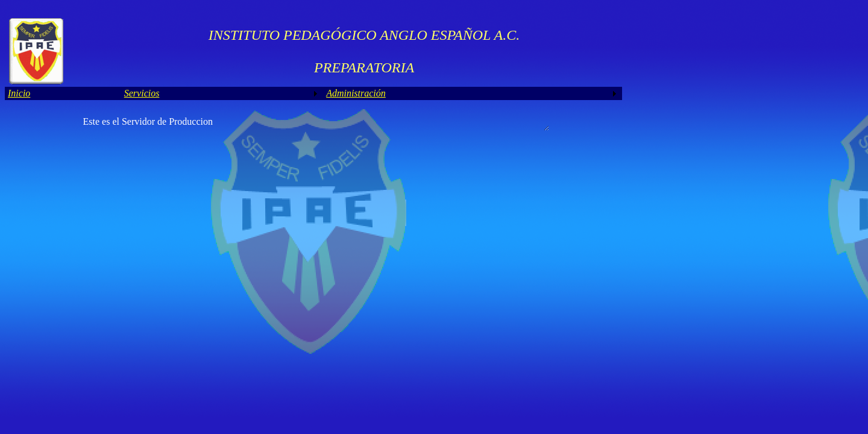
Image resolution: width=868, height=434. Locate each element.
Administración (356, 93)
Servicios (142, 93)
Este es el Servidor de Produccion (316, 123)
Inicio (19, 93)
